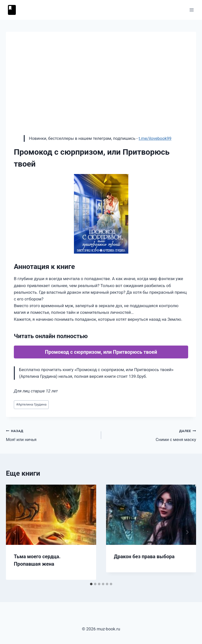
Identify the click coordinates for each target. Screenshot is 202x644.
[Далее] (187, 532)
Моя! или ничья (51, 435)
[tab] (91, 584)
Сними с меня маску (151, 435)
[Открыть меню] (191, 10)
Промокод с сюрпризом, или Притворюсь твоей (101, 352)
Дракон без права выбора (144, 556)
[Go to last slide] (15, 532)
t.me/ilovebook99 (155, 138)
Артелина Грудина (31, 404)
